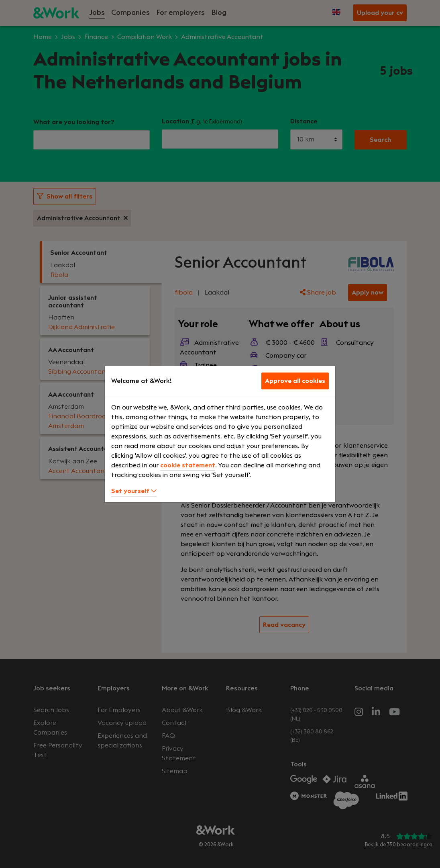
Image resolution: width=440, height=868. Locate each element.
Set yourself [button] (134, 491)
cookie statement (188, 465)
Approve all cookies (295, 381)
